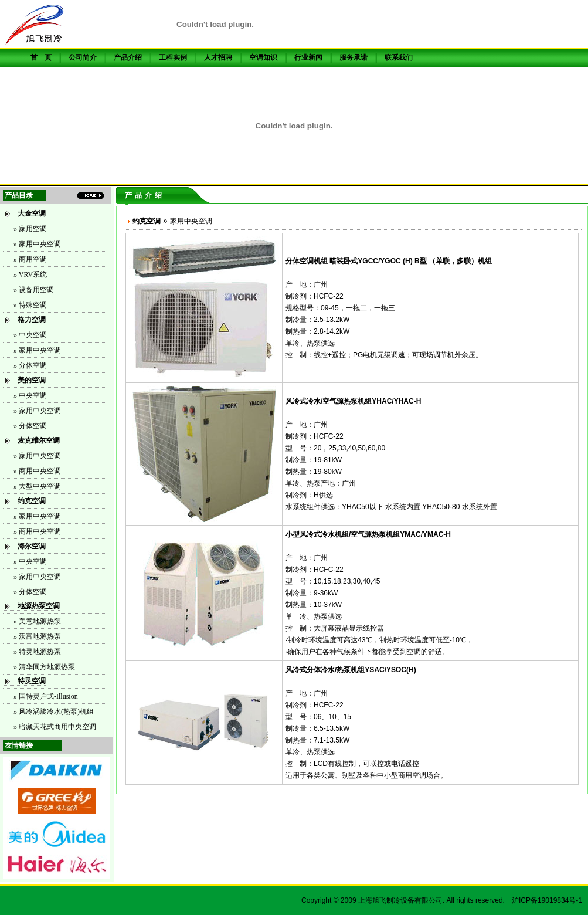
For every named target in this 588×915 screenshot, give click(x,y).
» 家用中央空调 (37, 244)
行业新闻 (308, 57)
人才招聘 (218, 57)
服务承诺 (354, 57)
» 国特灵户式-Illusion (46, 696)
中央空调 (33, 395)
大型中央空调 (40, 486)
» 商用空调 (30, 259)
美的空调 (32, 380)
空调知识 (263, 57)
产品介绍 (128, 57)
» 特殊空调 (30, 305)
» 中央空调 (30, 335)
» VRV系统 (30, 274)
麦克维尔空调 (39, 440)
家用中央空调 (40, 411)
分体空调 (33, 365)
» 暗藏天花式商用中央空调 (55, 727)
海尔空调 (32, 546)
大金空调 (32, 213)
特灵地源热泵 (40, 652)
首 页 (41, 57)
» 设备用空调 (34, 290)
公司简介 (83, 57)
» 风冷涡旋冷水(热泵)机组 (54, 711)
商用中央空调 (40, 471)
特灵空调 (32, 681)
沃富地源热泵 (40, 636)
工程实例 (173, 57)
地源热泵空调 (39, 606)
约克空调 (32, 501)
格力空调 (32, 320)
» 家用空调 (30, 229)
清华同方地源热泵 (47, 667)
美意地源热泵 (40, 621)
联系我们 (399, 57)
